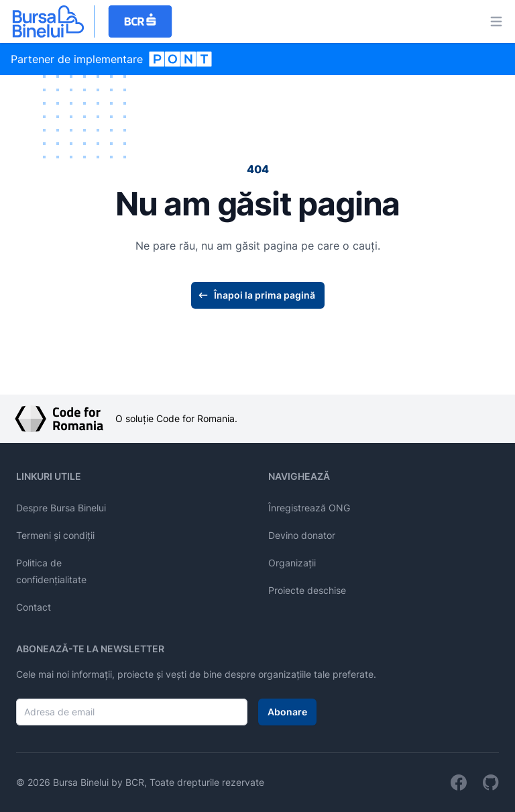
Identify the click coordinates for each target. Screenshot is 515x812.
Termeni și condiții (55, 535)
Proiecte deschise (307, 590)
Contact (34, 607)
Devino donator (302, 535)
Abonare (287, 712)
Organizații (292, 563)
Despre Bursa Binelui (61, 508)
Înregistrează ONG (309, 508)
